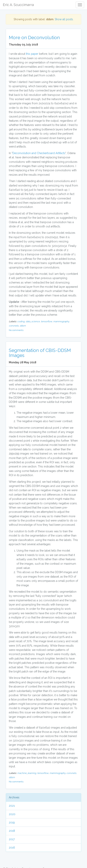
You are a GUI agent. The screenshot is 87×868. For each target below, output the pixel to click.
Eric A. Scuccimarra (18, 5)
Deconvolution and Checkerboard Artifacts (39, 153)
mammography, (61, 321)
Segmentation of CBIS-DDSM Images (40, 353)
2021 (12, 806)
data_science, (33, 321)
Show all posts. (64, 19)
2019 (12, 822)
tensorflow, (47, 321)
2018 (12, 831)
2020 (12, 814)
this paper (32, 54)
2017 (12, 839)
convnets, (14, 326)
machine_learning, (27, 773)
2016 (12, 848)
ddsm (23, 326)
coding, (22, 321)
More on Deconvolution (34, 38)
